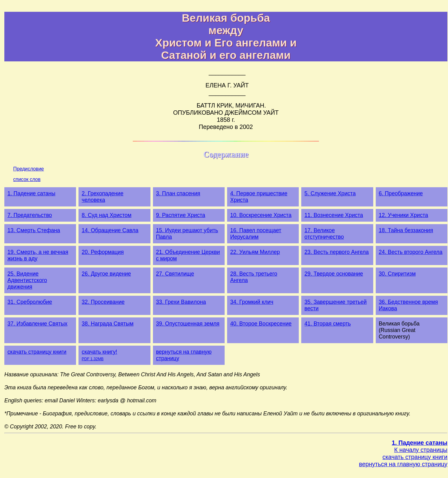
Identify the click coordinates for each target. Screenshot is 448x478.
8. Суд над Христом (106, 215)
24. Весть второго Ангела (411, 252)
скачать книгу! (99, 355)
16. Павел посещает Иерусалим (256, 234)
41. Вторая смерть (327, 324)
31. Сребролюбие (30, 302)
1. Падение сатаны (31, 193)
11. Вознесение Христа (334, 215)
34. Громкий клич (252, 302)
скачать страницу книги (37, 352)
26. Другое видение (106, 274)
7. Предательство (30, 215)
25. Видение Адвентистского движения (27, 280)
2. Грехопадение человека (102, 197)
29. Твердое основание (334, 274)
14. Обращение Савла (110, 230)
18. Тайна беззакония (406, 230)
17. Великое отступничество (324, 234)
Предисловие (29, 169)
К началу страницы (421, 450)
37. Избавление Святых (37, 324)
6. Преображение (401, 193)
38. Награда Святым (108, 324)
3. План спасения (178, 193)
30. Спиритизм (397, 274)
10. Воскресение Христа (261, 215)
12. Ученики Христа (403, 215)
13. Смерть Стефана (34, 230)
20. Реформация (103, 252)
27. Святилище (175, 274)
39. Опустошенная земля (188, 324)
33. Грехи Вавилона (181, 302)
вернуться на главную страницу (403, 464)
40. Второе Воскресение (261, 324)
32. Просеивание (103, 302)
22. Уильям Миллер (255, 252)
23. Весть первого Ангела (336, 252)
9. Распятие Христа (181, 215)
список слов (27, 179)
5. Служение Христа (330, 193)
